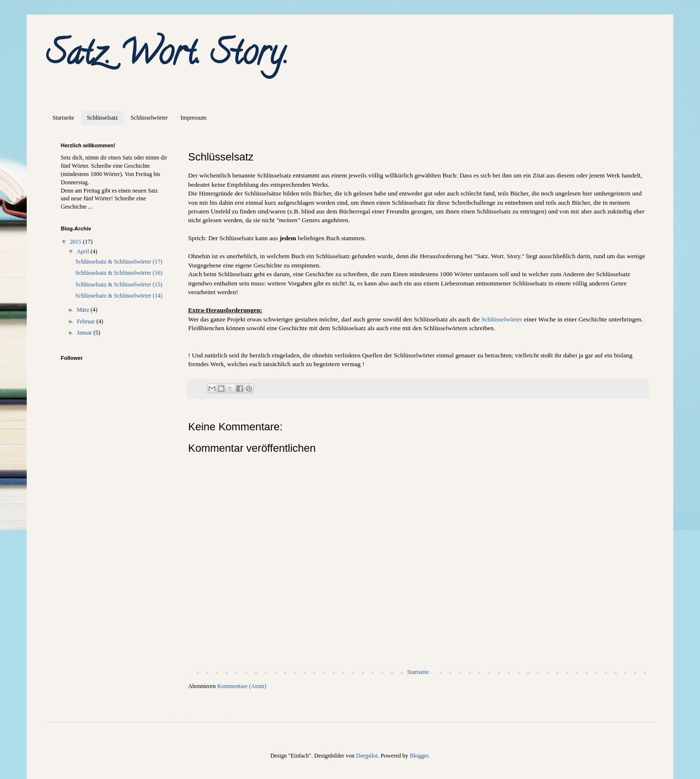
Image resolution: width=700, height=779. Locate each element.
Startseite (63, 118)
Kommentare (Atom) (242, 686)
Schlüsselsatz (103, 118)
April (84, 251)
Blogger (419, 756)
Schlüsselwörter (149, 118)
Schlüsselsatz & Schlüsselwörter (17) (119, 262)
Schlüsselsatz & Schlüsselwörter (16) (119, 273)
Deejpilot (367, 756)
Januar (85, 333)
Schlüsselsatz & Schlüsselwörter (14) (119, 296)
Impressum (193, 118)
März (84, 310)
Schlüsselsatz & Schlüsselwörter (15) (119, 284)
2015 (77, 242)
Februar (87, 321)
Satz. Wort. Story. (167, 56)
